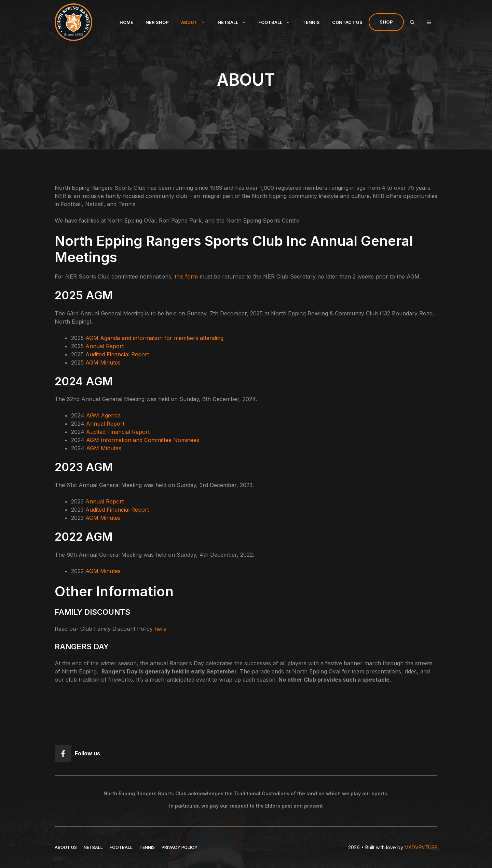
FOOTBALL (121, 847)
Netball (235, 22)
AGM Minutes (103, 362)
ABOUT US (66, 847)
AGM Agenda (103, 415)
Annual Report (105, 346)
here (160, 629)
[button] (429, 22)
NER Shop (157, 22)
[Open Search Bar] (412, 22)
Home (126, 22)
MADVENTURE (421, 847)
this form (186, 276)
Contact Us (347, 22)
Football (277, 22)
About (196, 22)
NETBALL (93, 847)
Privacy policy (180, 847)
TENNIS (147, 847)
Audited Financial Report (117, 354)
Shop (386, 22)
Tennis (311, 22)
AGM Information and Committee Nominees (143, 440)
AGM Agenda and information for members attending (154, 338)
